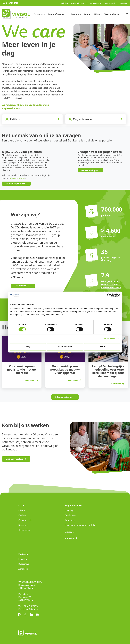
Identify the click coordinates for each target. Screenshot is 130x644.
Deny (28, 347)
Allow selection (65, 347)
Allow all (102, 347)
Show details (110, 339)
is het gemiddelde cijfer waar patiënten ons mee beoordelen (111, 284)
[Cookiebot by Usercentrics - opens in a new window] (109, 295)
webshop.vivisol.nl (17, 178)
